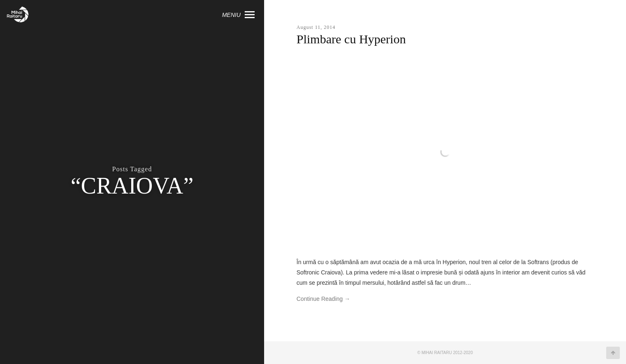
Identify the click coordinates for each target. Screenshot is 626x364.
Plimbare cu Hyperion (351, 39)
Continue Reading (324, 299)
